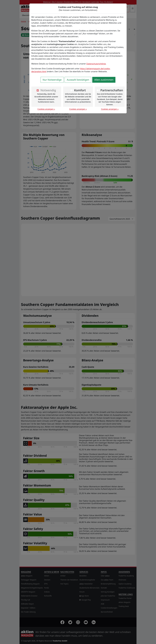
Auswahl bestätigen (78, 80)
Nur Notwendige (52, 80)
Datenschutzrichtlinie (96, 64)
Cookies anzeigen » (46, 109)
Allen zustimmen (104, 80)
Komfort (80, 90)
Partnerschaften (112, 90)
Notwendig (48, 90)
